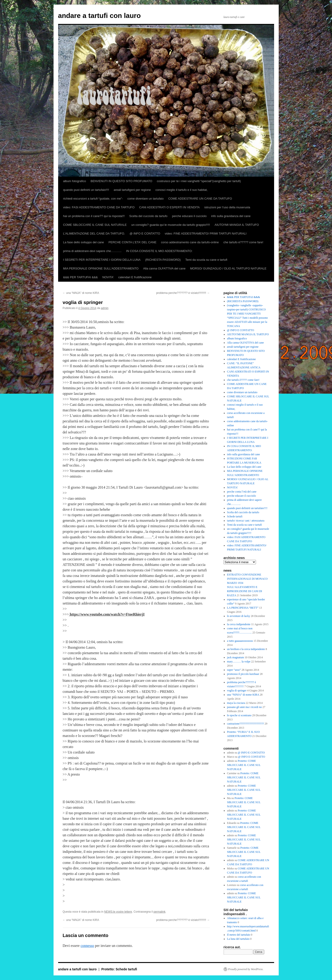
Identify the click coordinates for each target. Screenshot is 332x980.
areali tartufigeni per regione (132, 190)
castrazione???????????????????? (245, 724)
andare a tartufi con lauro (99, 16)
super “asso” (234, 670)
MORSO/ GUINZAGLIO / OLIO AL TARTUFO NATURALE (228, 268)
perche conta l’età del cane (242, 492)
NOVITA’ (108, 277)
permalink (159, 912)
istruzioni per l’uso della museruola (227, 207)
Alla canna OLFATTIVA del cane (164, 268)
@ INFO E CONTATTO (145, 234)
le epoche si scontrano (239, 715)
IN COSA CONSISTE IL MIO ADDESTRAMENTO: (159, 251)
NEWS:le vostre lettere (118, 912)
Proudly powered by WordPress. (246, 969)
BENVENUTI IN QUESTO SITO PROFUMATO (121, 181)
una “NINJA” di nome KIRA (81, 293)
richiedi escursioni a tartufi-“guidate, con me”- (93, 199)
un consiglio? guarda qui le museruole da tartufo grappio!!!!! (171, 225)
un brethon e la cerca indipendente (246, 649)
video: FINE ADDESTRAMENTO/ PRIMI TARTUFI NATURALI (206, 234)
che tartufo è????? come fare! (243, 242)
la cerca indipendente (239, 624)
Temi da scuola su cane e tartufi (206, 260)
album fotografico (75, 181)
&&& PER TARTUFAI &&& (81, 277)
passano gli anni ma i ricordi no (244, 707)
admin (105, 308)
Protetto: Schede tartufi (119, 969)
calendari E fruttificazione (135, 277)
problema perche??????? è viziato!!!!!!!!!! (183, 293)
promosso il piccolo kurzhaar (243, 674)
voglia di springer (237, 691)
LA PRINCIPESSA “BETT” (243, 608)
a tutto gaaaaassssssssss (240, 641)
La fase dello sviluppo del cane (84, 242)
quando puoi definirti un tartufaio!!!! (86, 190)
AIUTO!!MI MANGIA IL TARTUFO (237, 225)
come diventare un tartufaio (146, 199)
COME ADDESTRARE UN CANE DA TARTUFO (200, 199)
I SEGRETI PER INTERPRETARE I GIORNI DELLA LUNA (102, 260)
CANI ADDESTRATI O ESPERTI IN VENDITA (170, 207)
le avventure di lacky (238, 616)
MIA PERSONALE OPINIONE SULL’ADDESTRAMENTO (101, 268)
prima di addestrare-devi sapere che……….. (92, 251)
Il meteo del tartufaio (239, 935)
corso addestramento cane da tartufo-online (190, 242)
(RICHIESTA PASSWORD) (163, 260)
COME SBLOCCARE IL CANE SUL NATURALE (95, 225)
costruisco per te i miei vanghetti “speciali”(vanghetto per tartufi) (199, 181)
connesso (87, 946)
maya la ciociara (236, 703)
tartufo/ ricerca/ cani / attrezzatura (246, 521)
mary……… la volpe (239, 662)
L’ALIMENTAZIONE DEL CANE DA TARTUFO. (94, 234)
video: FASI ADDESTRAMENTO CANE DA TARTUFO (99, 207)
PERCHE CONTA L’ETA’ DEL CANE (132, 242)
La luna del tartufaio (238, 939)
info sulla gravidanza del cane (231, 216)
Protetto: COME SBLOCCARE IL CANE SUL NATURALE (244, 765)
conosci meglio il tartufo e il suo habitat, (182, 190)
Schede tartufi (235, 516)
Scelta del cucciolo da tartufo (148, 216)
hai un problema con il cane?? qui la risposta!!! (94, 216)
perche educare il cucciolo (189, 216)
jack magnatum (236, 657)
